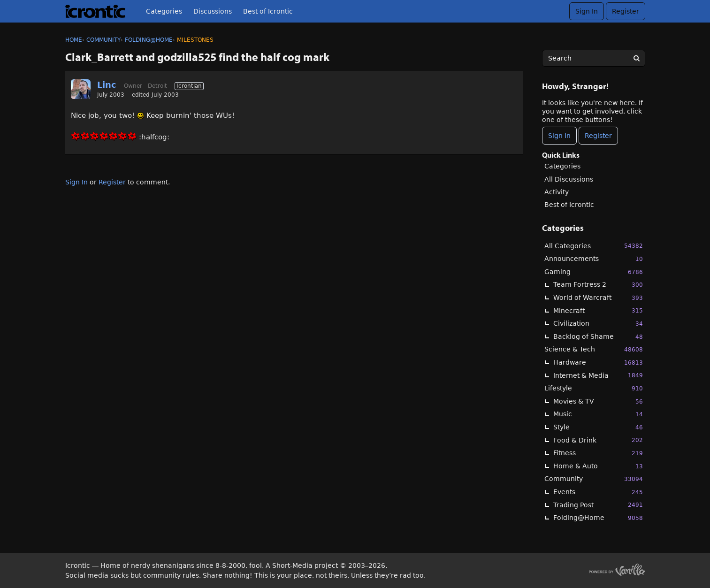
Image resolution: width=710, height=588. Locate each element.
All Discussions (569, 179)
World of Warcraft (598, 298)
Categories (164, 11)
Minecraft (598, 310)
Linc (107, 85)
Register (626, 11)
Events (598, 492)
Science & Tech (594, 349)
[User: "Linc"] (81, 89)
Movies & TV (598, 401)
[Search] (637, 58)
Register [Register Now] (598, 136)
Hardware (598, 363)
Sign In (587, 11)
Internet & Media (598, 375)
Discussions (213, 11)
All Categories (594, 246)
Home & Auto (598, 466)
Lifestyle (594, 388)
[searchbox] (594, 58)
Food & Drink (598, 440)
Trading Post (598, 505)
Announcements (594, 259)
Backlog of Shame (598, 337)
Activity (557, 192)
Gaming (594, 272)
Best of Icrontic (268, 11)
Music (598, 414)
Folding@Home (598, 518)
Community (594, 479)
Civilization (598, 324)
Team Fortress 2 (598, 285)
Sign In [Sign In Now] (559, 136)
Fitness (598, 453)
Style (598, 427)
